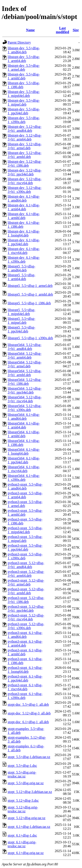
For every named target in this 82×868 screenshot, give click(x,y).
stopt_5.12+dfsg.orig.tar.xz (27, 818)
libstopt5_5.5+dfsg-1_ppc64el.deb (21, 329)
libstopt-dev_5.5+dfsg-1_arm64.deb (24, 59)
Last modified (62, 30)
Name (30, 30)
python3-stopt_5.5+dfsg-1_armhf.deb (25, 513)
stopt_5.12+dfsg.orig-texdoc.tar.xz (23, 809)
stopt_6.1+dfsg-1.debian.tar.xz (29, 827)
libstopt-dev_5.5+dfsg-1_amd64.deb (24, 50)
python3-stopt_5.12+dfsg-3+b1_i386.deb (26, 600)
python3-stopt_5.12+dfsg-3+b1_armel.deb (26, 582)
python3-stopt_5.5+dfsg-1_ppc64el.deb (25, 547)
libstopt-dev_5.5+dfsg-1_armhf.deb (24, 76)
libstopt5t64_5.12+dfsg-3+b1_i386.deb (24, 382)
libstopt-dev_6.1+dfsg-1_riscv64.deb (24, 251)
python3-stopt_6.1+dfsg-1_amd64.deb (25, 635)
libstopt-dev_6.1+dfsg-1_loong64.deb (24, 233)
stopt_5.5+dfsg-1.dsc (22, 766)
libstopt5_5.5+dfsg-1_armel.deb (30, 286)
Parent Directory (19, 42)
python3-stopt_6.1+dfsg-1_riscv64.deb (25, 687)
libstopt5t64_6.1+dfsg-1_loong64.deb (24, 451)
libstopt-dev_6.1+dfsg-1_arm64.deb (24, 207)
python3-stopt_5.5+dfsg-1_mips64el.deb (25, 530)
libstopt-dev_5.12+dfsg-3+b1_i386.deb (24, 163)
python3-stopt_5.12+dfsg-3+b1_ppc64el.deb (26, 609)
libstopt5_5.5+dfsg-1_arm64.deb (21, 277)
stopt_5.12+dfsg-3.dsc (23, 800)
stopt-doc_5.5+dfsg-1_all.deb (28, 705)
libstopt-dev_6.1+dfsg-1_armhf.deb (24, 216)
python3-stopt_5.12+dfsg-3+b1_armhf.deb (26, 591)
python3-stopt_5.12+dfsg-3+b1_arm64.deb (26, 574)
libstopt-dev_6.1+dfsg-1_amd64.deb (24, 198)
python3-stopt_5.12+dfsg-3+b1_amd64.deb (26, 565)
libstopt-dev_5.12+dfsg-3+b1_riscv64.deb (24, 181)
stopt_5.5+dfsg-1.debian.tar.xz (29, 757)
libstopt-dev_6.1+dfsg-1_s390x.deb (24, 259)
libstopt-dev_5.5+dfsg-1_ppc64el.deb (24, 111)
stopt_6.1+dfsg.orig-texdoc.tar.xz (22, 844)
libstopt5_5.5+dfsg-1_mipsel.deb (21, 321)
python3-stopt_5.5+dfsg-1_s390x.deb (25, 556)
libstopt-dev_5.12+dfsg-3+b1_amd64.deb (24, 129)
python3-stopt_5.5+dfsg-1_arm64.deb (25, 495)
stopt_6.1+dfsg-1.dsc (22, 835)
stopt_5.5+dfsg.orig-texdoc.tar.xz (22, 774)
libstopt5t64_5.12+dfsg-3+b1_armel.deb (24, 364)
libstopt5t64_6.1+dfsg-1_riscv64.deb (24, 469)
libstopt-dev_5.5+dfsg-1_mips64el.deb (24, 94)
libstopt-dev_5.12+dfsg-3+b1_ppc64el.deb (24, 172)
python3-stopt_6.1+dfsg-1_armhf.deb (25, 652)
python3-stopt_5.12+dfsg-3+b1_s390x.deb (26, 626)
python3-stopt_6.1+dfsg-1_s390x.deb (25, 696)
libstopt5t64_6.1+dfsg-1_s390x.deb (24, 478)
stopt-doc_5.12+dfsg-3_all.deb (29, 713)
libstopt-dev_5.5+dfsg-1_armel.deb (24, 68)
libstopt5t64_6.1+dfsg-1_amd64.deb (24, 417)
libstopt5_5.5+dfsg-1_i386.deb (29, 303)
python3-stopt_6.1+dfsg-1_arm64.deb (25, 643)
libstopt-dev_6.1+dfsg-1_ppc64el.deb (24, 242)
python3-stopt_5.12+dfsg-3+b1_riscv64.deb (26, 617)
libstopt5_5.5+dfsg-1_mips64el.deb (21, 312)
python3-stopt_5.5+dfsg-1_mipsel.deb (25, 539)
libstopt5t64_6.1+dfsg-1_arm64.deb (24, 425)
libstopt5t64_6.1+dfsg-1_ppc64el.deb (24, 460)
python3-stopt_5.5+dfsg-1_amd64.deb (25, 486)
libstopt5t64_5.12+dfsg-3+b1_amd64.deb (24, 347)
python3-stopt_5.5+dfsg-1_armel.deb (25, 504)
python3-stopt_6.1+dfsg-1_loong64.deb (25, 670)
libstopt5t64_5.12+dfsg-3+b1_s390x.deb (24, 408)
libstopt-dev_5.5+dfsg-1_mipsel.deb (24, 102)
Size (76, 30)
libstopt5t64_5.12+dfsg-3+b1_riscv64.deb (24, 399)
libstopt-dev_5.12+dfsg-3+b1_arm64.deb (24, 137)
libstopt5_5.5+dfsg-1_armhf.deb (30, 294)
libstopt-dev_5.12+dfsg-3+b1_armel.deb (24, 146)
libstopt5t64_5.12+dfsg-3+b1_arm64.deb (24, 355)
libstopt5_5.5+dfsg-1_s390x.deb (30, 338)
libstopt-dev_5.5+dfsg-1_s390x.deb (24, 120)
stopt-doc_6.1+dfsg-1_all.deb (28, 722)
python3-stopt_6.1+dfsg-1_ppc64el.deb (25, 678)
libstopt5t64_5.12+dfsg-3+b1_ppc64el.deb (24, 390)
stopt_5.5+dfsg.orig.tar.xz (26, 783)
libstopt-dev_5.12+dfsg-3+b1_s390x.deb (24, 190)
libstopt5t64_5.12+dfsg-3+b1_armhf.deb (24, 373)
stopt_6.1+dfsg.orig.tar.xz (26, 853)
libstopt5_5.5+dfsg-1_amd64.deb (21, 268)
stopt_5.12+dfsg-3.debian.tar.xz (30, 792)
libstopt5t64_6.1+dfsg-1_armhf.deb (24, 434)
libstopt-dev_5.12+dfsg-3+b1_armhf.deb (24, 155)
